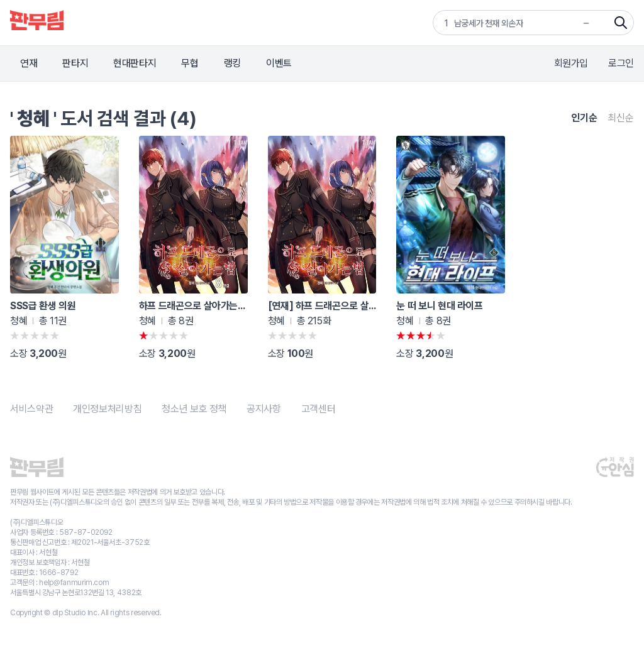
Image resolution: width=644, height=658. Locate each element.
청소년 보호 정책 (194, 409)
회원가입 (571, 63)
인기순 (584, 118)
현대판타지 (135, 63)
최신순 (621, 118)
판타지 (75, 63)
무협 (190, 63)
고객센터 (319, 409)
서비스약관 (31, 409)
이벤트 (279, 63)
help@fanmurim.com (74, 583)
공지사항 (264, 409)
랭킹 (232, 63)
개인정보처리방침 (107, 409)
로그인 (621, 63)
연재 (29, 63)
